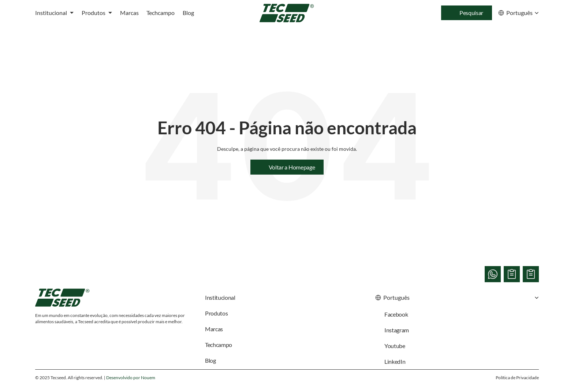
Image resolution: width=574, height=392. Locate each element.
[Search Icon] (467, 13)
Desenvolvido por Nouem (131, 378)
